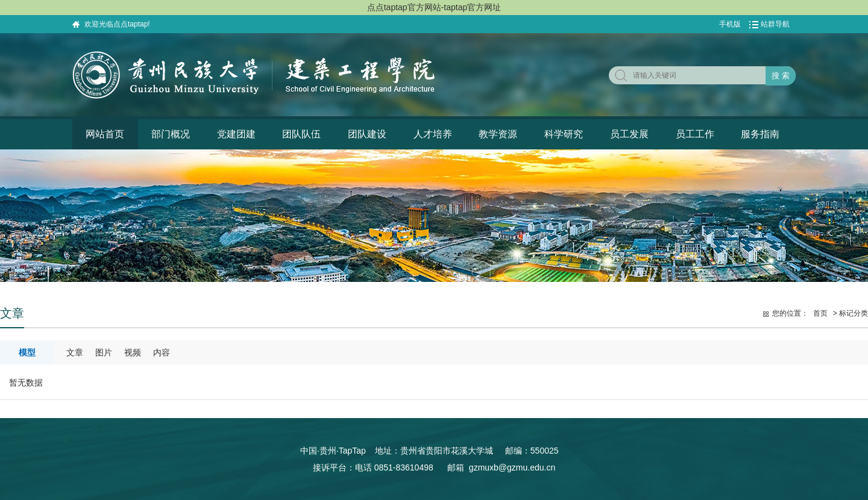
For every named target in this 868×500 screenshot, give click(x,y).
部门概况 (171, 134)
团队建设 (367, 134)
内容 (162, 352)
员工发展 (629, 134)
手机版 (730, 24)
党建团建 (236, 134)
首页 (820, 313)
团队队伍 (301, 134)
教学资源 (498, 134)
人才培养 (433, 134)
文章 (75, 352)
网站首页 (105, 134)
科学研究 (564, 134)
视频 (133, 352)
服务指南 (760, 134)
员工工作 (695, 134)
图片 (104, 352)
